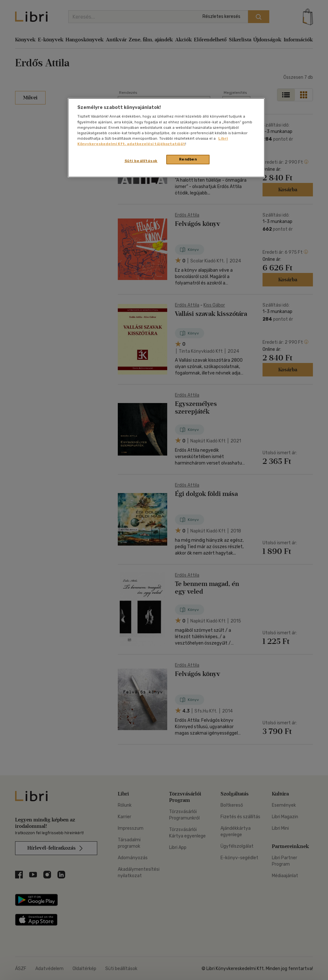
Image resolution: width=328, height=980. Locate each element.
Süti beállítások (141, 161)
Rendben (188, 159)
